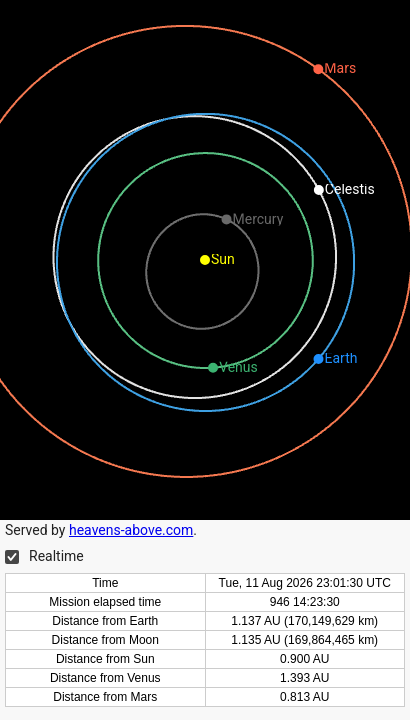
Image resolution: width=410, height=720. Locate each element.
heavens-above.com (131, 530)
